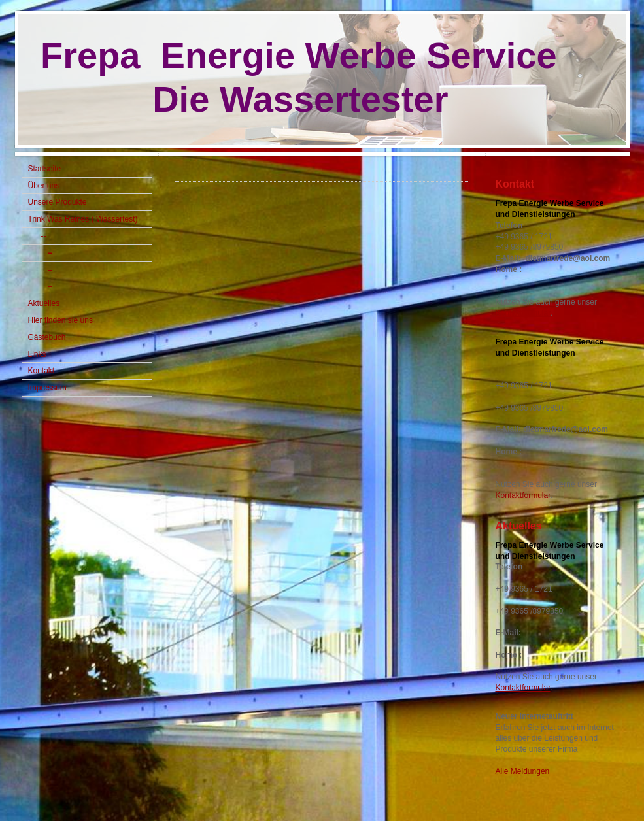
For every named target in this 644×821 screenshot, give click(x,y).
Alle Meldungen (523, 771)
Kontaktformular (523, 313)
